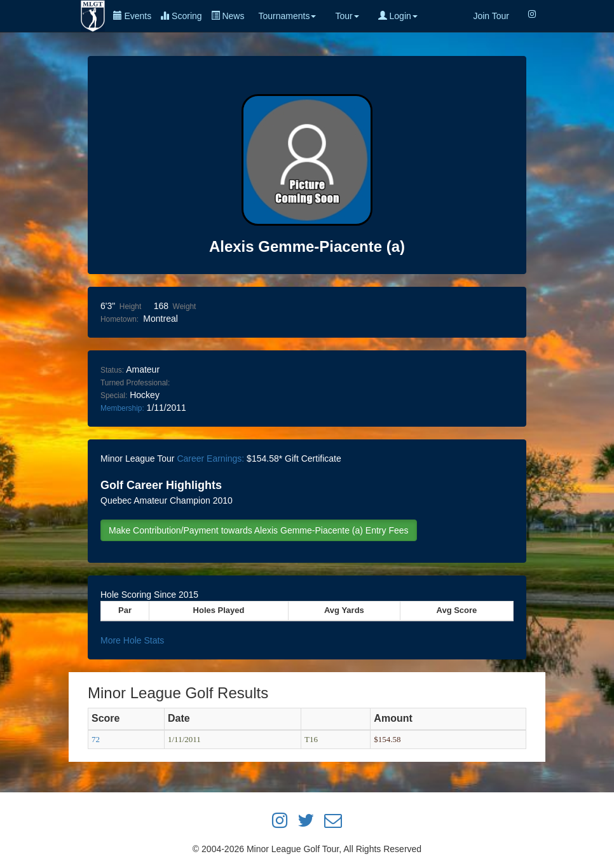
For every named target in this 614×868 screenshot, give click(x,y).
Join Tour (491, 16)
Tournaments (287, 16)
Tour (347, 16)
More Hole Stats (132, 640)
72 (96, 739)
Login (398, 16)
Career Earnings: (210, 458)
